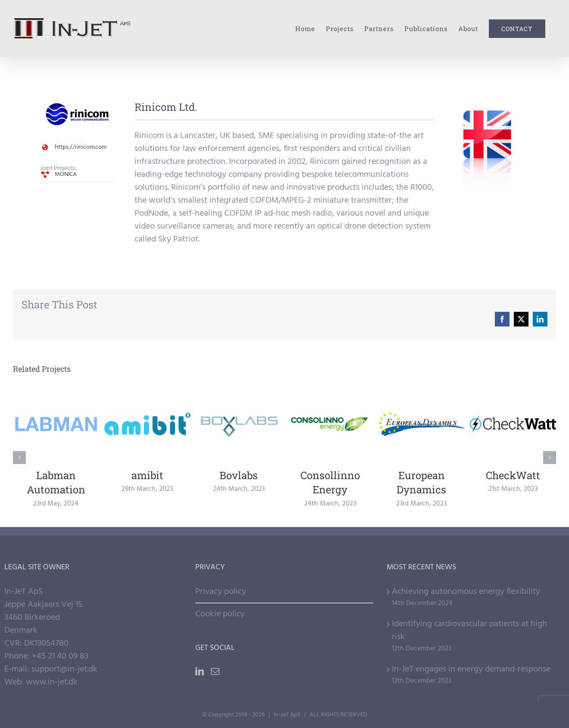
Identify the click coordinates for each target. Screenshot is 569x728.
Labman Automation (56, 483)
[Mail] (215, 672)
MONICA (66, 174)
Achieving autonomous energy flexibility (466, 592)
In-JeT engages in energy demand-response (471, 669)
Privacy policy (221, 592)
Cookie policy (220, 614)
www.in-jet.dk (52, 682)
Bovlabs (239, 475)
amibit (147, 475)
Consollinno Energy (330, 483)
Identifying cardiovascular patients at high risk (469, 631)
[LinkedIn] (200, 672)
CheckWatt (513, 475)
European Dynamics (421, 483)
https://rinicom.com (81, 147)
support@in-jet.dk (64, 669)
